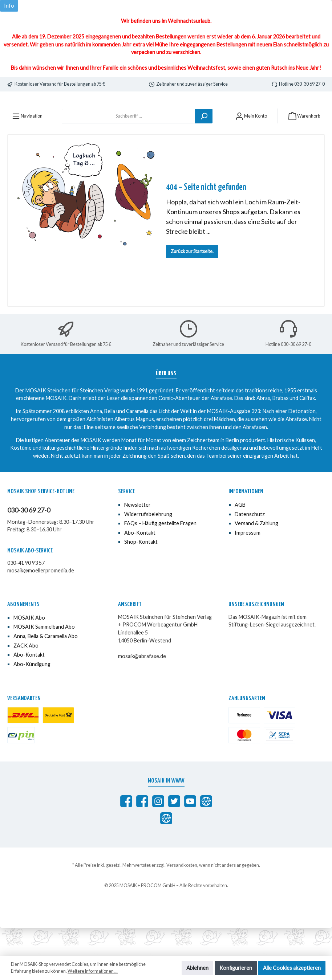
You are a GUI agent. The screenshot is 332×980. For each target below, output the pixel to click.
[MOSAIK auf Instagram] (158, 829)
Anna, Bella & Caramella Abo (46, 664)
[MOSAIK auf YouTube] (190, 829)
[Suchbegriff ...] (129, 143)
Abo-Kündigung (32, 692)
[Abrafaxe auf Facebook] (126, 829)
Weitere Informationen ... (93, 971)
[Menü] (27, 144)
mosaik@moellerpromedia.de (41, 598)
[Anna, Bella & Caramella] (166, 846)
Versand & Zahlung (256, 551)
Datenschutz (250, 541)
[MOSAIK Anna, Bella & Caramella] (142, 829)
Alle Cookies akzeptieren (292, 968)
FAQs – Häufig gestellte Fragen (160, 551)
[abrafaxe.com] (206, 829)
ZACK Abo (26, 673)
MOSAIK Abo (29, 645)
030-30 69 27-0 (29, 538)
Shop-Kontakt (141, 569)
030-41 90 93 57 (26, 590)
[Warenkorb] (304, 144)
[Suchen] (204, 143)
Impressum (248, 560)
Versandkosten (182, 893)
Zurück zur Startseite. (192, 279)
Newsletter (137, 532)
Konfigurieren (236, 968)
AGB (240, 532)
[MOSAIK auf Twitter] (174, 829)
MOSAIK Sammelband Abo (44, 654)
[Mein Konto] (251, 144)
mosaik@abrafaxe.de (142, 684)
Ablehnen (197, 968)
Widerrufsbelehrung (148, 541)
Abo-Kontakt (140, 560)
